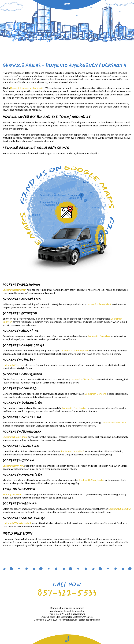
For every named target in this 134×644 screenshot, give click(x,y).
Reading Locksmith (13, 494)
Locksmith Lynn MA (13, 466)
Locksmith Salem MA (120, 509)
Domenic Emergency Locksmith (27, 88)
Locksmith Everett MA (114, 422)
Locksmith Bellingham (14, 290)
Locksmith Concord (96, 394)
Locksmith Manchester (92, 480)
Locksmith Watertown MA (17, 523)
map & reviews (78, 614)
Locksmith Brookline (99, 336)
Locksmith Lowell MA (73, 451)
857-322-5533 (67, 593)
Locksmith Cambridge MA (75, 350)
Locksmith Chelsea (13, 365)
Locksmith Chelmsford (83, 379)
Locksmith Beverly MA (99, 304)
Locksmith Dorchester (74, 408)
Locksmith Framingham (15, 437)
